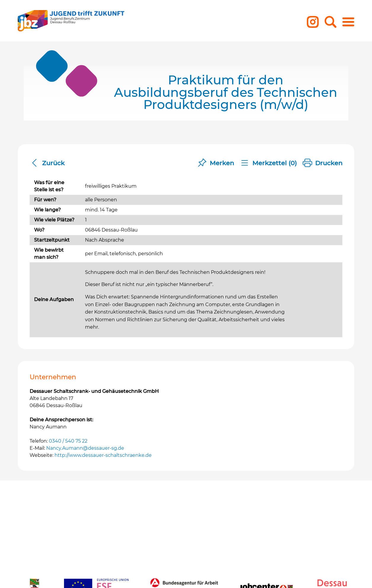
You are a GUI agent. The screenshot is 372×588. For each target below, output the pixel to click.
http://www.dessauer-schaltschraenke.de (103, 455)
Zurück (47, 163)
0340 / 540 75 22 (68, 441)
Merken (216, 163)
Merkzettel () (268, 163)
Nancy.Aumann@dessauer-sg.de (85, 448)
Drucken (323, 163)
